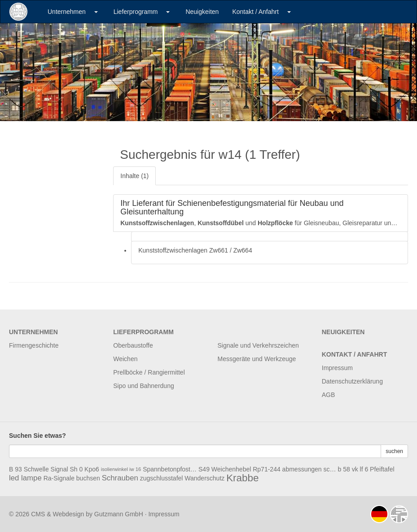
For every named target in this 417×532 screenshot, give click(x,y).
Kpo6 (92, 469)
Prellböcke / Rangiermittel (149, 372)
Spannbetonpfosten (170, 469)
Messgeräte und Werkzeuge (257, 359)
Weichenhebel (231, 469)
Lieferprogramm (136, 12)
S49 (204, 469)
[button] (96, 12)
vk (355, 469)
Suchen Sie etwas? (37, 436)
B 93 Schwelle (29, 469)
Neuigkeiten (202, 12)
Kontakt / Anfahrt (255, 12)
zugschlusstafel (162, 478)
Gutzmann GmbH (119, 514)
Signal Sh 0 (67, 469)
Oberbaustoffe (133, 345)
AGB (329, 395)
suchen (394, 451)
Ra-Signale (59, 478)
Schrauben (120, 478)
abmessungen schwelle (309, 469)
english (399, 514)
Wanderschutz (204, 478)
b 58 (344, 469)
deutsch (379, 514)
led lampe (25, 478)
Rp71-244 (267, 469)
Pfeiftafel (382, 469)
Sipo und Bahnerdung (143, 386)
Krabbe (242, 478)
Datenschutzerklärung (352, 381)
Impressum (337, 368)
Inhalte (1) (134, 176)
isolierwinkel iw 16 (121, 469)
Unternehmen (67, 12)
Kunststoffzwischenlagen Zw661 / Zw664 (195, 250)
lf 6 (364, 469)
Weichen (125, 359)
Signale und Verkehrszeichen (258, 345)
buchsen (88, 478)
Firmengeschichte (34, 345)
